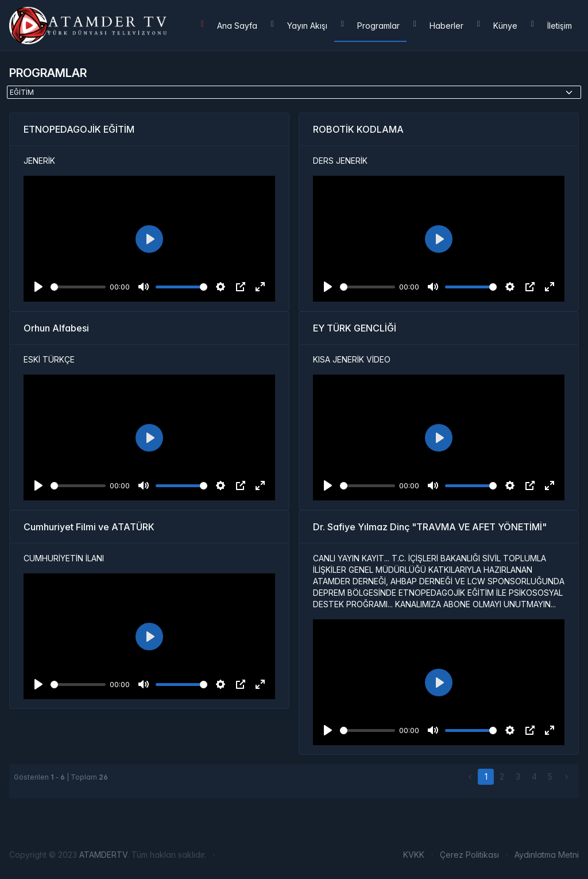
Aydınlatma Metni (547, 855)
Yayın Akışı (299, 26)
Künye (497, 26)
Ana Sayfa (229, 26)
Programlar (370, 26)
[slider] (78, 287)
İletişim (552, 26)
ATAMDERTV (103, 855)
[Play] (38, 287)
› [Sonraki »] (566, 776)
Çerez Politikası (469, 855)
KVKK (414, 855)
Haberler (438, 26)
